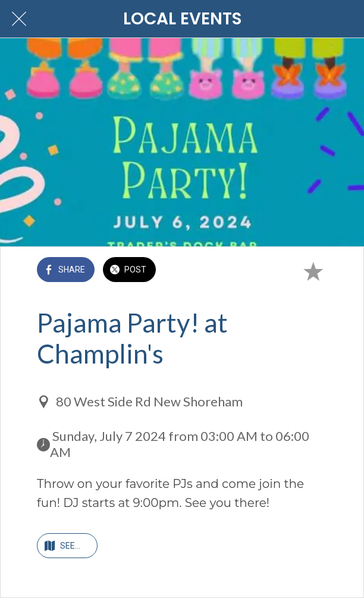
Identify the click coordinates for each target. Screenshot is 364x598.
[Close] (19, 19)
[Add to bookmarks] (313, 271)
